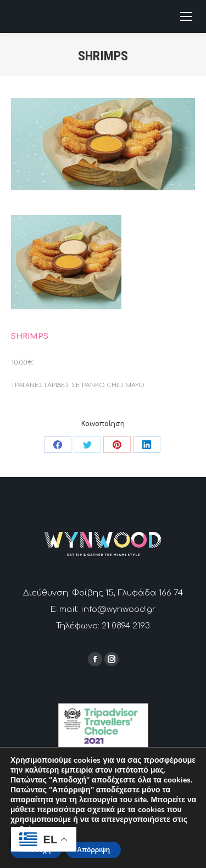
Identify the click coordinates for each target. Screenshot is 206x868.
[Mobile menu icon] (186, 16)
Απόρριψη (93, 850)
